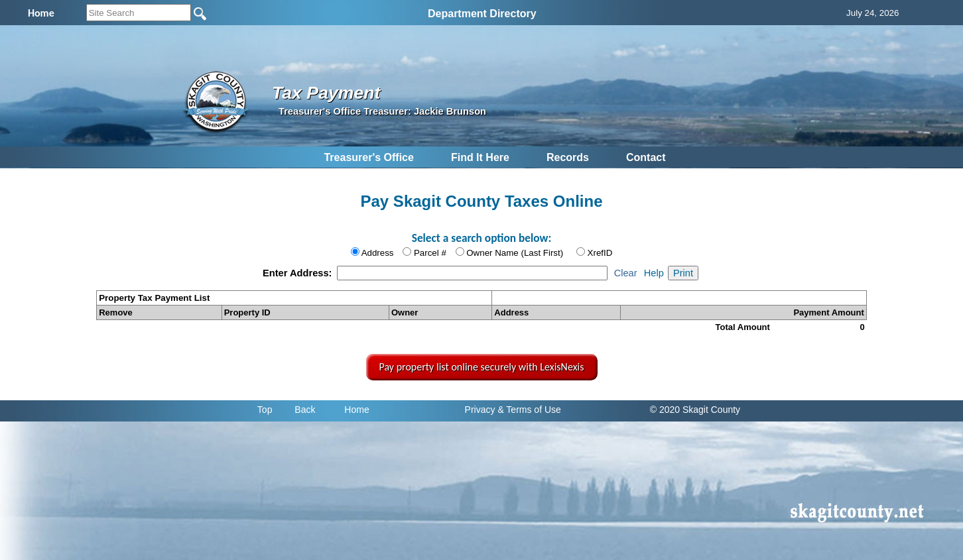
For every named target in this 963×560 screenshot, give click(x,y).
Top (265, 410)
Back (305, 410)
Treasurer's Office (368, 157)
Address (378, 253)
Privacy (480, 410)
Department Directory (482, 14)
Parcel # (430, 253)
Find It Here (480, 157)
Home (356, 410)
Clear (626, 273)
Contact (646, 157)
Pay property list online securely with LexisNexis (482, 367)
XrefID (600, 253)
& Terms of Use (529, 410)
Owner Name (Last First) (515, 253)
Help (654, 273)
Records (568, 157)
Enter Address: (299, 273)
